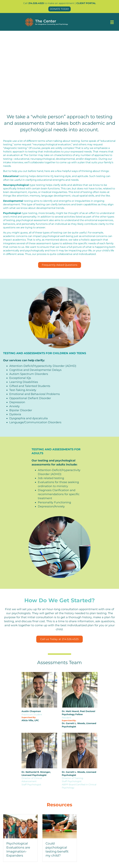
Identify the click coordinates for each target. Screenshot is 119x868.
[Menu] (112, 22)
